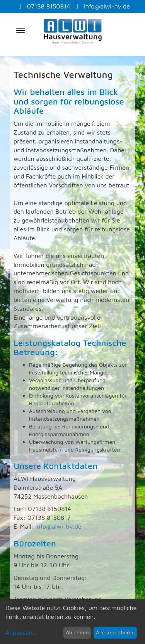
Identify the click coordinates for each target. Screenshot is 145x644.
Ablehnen (77, 632)
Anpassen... (21, 632)
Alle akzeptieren (115, 632)
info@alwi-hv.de (103, 6)
